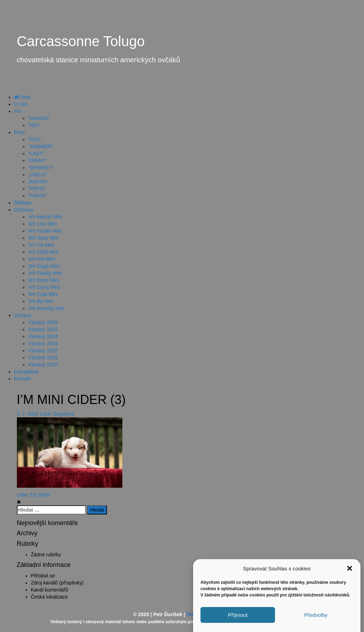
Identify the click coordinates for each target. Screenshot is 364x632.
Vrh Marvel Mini (45, 217)
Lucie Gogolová (57, 414)
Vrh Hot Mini (42, 259)
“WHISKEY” (41, 168)
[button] (350, 573)
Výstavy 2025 (43, 329)
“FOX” (35, 139)
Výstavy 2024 (43, 336)
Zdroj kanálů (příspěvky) (57, 583)
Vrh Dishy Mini (44, 287)
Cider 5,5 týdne (34, 495)
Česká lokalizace (49, 597)
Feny (20, 132)
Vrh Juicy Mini (43, 238)
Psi (17, 111)
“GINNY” (38, 160)
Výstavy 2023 (43, 343)
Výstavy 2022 (43, 350)
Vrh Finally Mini (45, 273)
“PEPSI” (37, 189)
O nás (21, 104)
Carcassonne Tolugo (81, 41)
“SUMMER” (41, 146)
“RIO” (34, 125)
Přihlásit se (43, 576)
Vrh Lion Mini (42, 224)
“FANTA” (37, 196)
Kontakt (22, 379)
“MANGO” (39, 118)
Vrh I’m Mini (41, 245)
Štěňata (23, 203)
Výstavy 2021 (43, 358)
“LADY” (36, 153)
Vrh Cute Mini (43, 294)
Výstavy (23, 315)
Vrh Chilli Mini (43, 252)
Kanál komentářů (50, 590)
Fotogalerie (26, 372)
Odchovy (24, 210)
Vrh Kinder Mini (45, 231)
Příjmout (238, 619)
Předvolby (316, 619)
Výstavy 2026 (43, 322)
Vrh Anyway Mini (46, 308)
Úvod (22, 97)
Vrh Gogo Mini (44, 266)
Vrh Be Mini (41, 301)
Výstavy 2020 (43, 365)
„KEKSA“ (38, 182)
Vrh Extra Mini (43, 280)
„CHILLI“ (37, 175)
